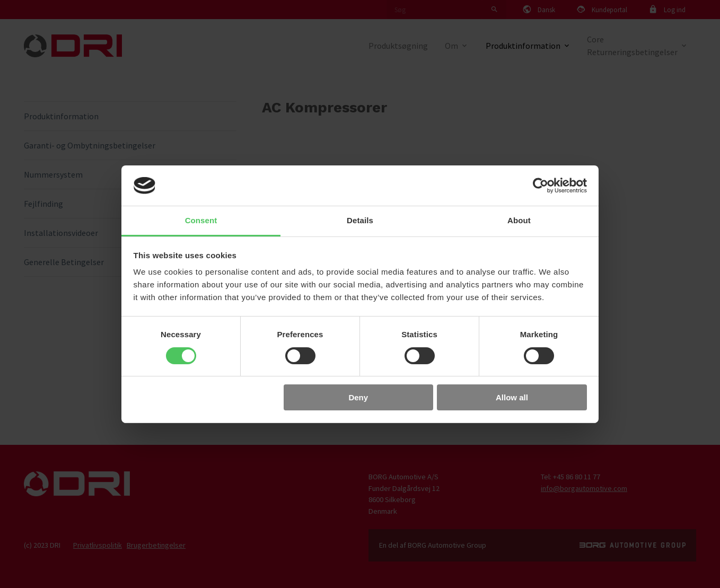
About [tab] (519, 220)
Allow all (512, 397)
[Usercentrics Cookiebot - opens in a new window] (541, 186)
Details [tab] (360, 220)
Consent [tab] (201, 220)
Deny (358, 397)
